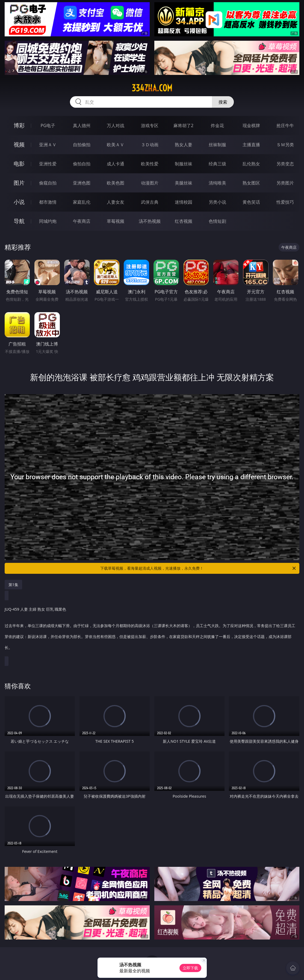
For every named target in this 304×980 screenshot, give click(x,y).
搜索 (223, 102)
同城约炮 (48, 221)
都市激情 (48, 202)
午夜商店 (82, 221)
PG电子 (48, 125)
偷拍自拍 (82, 164)
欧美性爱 (150, 164)
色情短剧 (217, 221)
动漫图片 (150, 183)
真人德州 (82, 125)
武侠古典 (150, 202)
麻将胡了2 (183, 125)
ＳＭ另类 (285, 145)
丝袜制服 (217, 145)
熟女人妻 (184, 145)
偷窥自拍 (48, 183)
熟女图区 (251, 183)
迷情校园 (184, 202)
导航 (19, 221)
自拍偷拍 (82, 145)
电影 (19, 164)
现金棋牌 (251, 125)
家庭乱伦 (82, 202)
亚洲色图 (82, 183)
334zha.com (152, 88)
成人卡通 (116, 164)
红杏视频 (184, 221)
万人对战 (116, 125)
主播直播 (251, 145)
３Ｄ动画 (150, 145)
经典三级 (217, 164)
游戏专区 (150, 125)
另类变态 (285, 164)
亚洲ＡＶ (48, 145)
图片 (19, 183)
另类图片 (285, 183)
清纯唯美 (217, 183)
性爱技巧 (285, 202)
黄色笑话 (251, 202)
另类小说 (217, 202)
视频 (19, 144)
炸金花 (217, 125)
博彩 (19, 125)
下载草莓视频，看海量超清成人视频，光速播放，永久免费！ (198, 568)
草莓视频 (116, 221)
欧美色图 (116, 183)
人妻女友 (116, 202)
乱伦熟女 (251, 164)
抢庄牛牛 (285, 125)
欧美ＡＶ (116, 145)
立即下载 (190, 968)
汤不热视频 (150, 221)
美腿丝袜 (184, 183)
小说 (19, 202)
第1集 (13, 585)
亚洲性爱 (48, 164)
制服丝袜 (184, 164)
